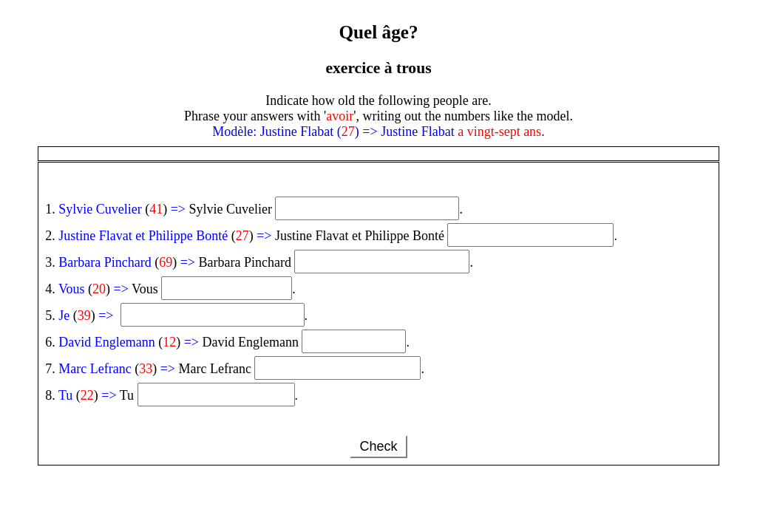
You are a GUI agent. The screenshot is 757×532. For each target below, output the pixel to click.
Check (378, 446)
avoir (340, 116)
